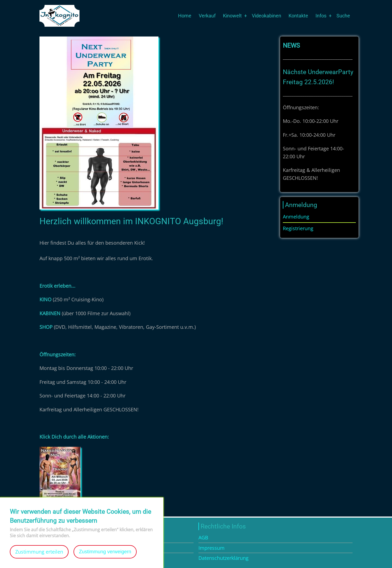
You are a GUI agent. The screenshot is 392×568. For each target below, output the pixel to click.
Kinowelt (232, 16)
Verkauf (207, 16)
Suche (343, 16)
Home (185, 16)
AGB (203, 537)
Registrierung (298, 228)
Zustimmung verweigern (105, 559)
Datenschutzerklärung (223, 558)
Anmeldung (296, 217)
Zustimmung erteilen (39, 559)
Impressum (212, 548)
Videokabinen (267, 16)
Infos (321, 16)
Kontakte (298, 16)
